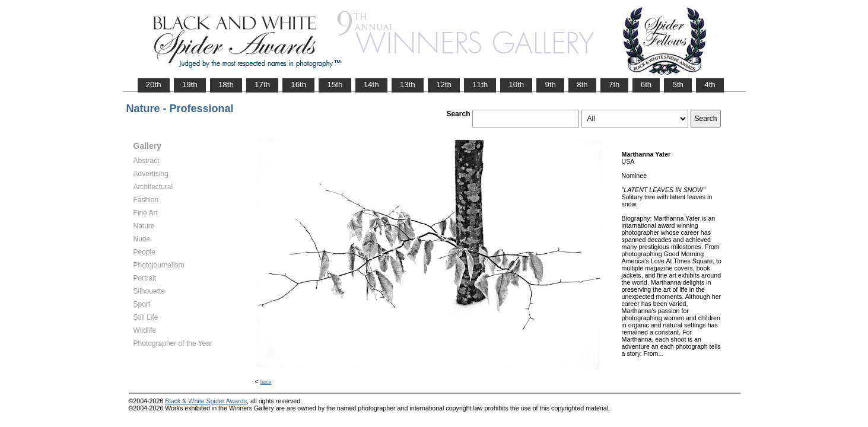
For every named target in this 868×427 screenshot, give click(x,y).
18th (226, 85)
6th (646, 85)
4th (710, 85)
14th (371, 85)
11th (480, 85)
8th (582, 85)
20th (154, 85)
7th (614, 85)
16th (298, 85)
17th (262, 85)
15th (335, 85)
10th (516, 85)
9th (550, 85)
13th (408, 85)
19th (190, 85)
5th (678, 85)
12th (444, 85)
